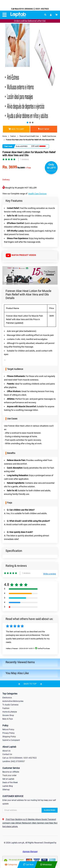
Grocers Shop (8, 715)
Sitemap (6, 790)
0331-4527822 (41, 9)
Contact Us (7, 754)
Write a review (50, 574)
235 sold (35, 146)
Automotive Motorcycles (13, 701)
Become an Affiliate (11, 772)
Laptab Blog (8, 786)
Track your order (9, 775)
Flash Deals (8, 146)
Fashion (6, 708)
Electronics (7, 698)
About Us (6, 751)
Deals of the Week (10, 783)
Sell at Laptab (8, 779)
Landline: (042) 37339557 (14, 761)
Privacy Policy (8, 733)
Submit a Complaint (11, 740)
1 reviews (24, 159)
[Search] (30, 810)
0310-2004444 (26, 9)
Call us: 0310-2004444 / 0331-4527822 (20, 758)
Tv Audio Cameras (10, 705)
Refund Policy (8, 730)
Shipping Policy (9, 737)
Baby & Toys (8, 719)
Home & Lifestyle (10, 712)
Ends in (18, 146)
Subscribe (50, 810)
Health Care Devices (37, 194)
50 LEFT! (51, 168)
